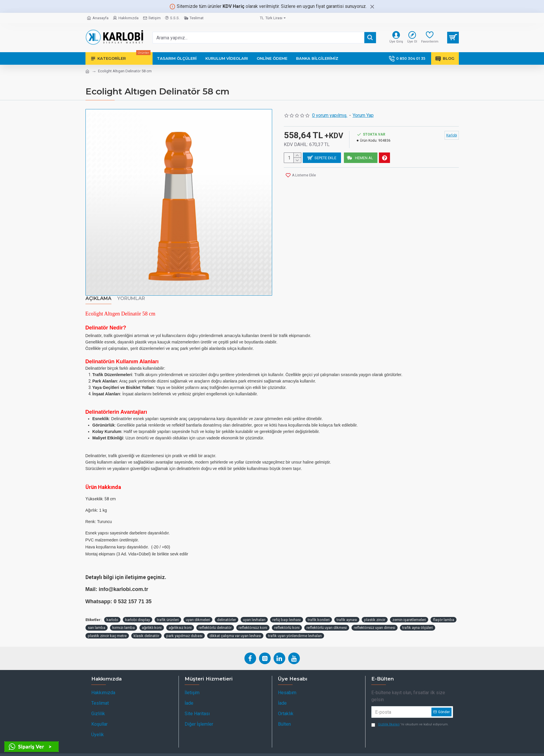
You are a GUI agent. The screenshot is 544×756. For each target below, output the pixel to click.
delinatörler (226, 613)
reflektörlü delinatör (215, 621)
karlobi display (138, 613)
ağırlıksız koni (180, 621)
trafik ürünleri (168, 613)
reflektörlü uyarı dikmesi (327, 621)
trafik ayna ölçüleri (418, 621)
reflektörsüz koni (253, 621)
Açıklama (98, 298)
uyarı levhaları (254, 613)
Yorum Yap (363, 115)
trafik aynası (347, 613)
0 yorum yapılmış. (330, 115)
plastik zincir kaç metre (107, 629)
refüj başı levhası (287, 613)
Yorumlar (131, 298)
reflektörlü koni (287, 621)
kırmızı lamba (124, 621)
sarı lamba (97, 621)
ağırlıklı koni (152, 621)
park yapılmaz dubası (184, 629)
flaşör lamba (444, 613)
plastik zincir (375, 613)
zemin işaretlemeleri (409, 613)
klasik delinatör (146, 629)
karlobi (112, 613)
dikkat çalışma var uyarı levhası (235, 629)
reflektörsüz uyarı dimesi (375, 621)
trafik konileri (319, 613)
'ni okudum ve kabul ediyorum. (410, 718)
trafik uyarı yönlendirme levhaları (295, 629)
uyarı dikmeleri (198, 613)
